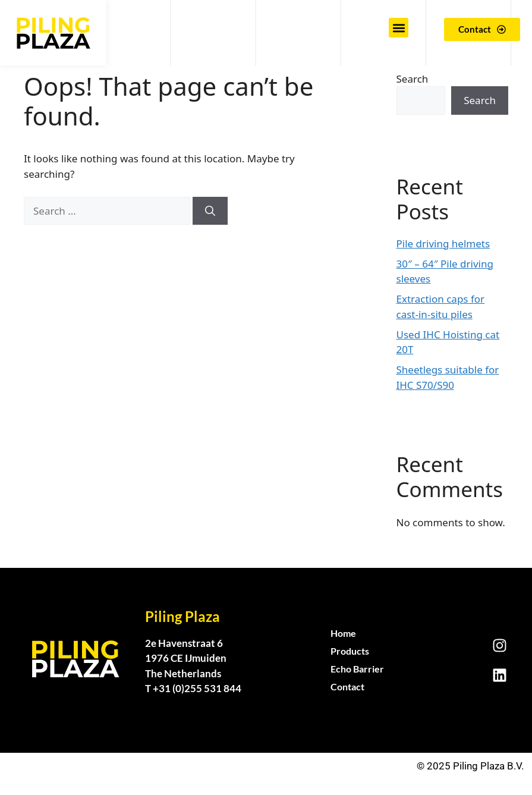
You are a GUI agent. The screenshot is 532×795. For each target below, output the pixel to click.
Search (413, 79)
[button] (399, 28)
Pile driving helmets (443, 243)
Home (343, 633)
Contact (347, 686)
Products (350, 651)
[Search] (210, 211)
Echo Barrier (357, 669)
